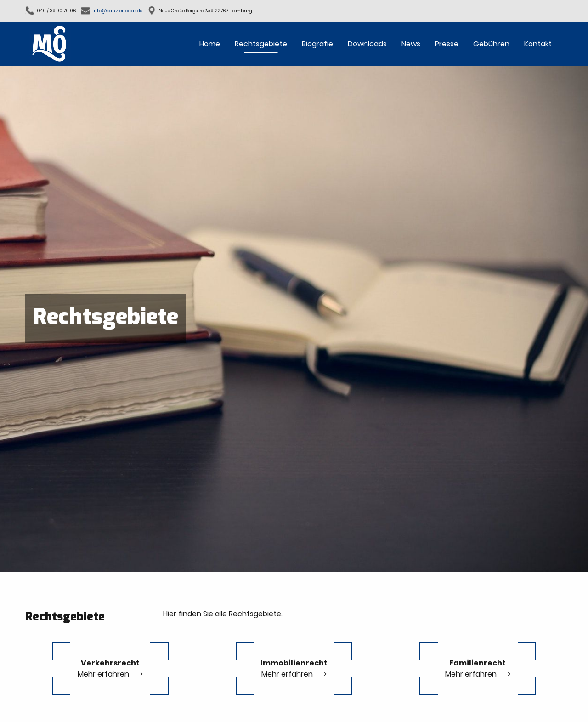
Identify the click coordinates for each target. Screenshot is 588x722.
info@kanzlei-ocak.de (117, 11)
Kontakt (538, 44)
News (411, 44)
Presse (447, 44)
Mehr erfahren (103, 674)
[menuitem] (210, 44)
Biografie (317, 44)
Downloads (367, 44)
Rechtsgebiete (261, 44)
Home (210, 44)
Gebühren (491, 44)
